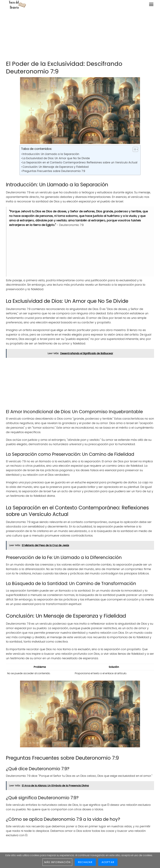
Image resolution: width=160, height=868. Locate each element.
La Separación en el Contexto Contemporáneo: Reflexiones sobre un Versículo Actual (80, 162)
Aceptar (108, 862)
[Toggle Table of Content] (134, 149)
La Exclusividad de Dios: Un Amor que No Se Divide (56, 158)
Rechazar (85, 862)
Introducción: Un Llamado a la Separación (51, 154)
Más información (57, 862)
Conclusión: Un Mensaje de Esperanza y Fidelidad (56, 167)
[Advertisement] (80, 35)
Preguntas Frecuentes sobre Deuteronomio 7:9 (54, 171)
